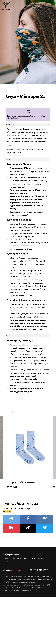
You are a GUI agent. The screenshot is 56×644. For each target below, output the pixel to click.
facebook (28, 542)
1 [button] (27, 82)
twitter (45, 557)
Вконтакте (45, 542)
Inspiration (35, 606)
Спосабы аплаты (14, 606)
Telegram (11, 542)
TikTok (28, 557)
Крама (27, 599)
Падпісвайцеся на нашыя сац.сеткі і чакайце (21, 525)
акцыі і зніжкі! (13, 530)
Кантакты (11, 599)
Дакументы (12, 591)
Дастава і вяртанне (34, 591)
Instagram (11, 557)
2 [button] (28, 82)
